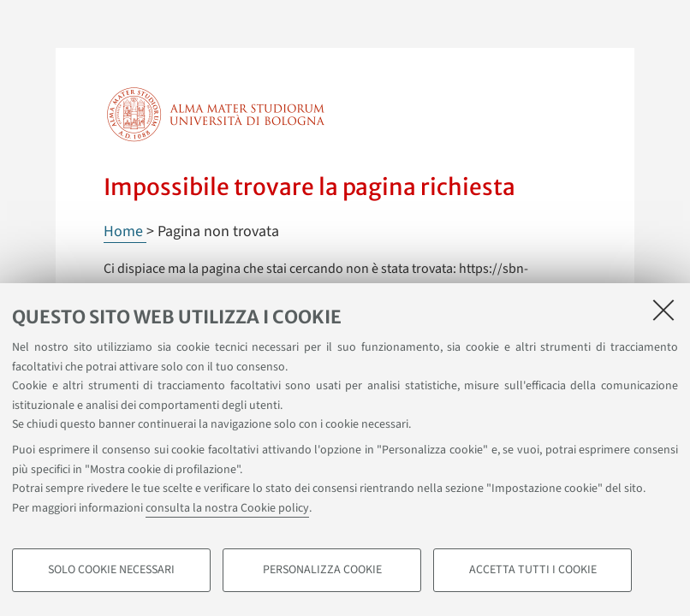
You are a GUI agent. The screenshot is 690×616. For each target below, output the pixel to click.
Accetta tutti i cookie (533, 570)
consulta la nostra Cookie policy (227, 508)
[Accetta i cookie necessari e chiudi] (663, 310)
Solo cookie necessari (111, 570)
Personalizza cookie (322, 570)
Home (125, 231)
